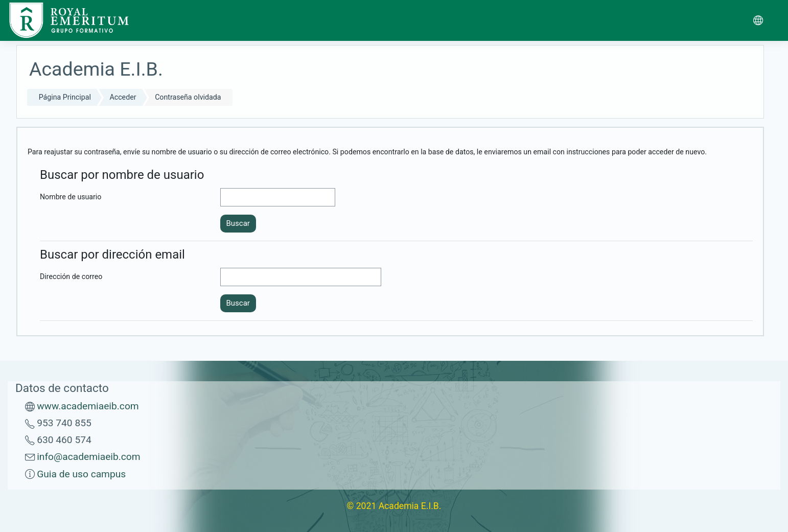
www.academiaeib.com (88, 406)
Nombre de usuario (71, 197)
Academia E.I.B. (410, 506)
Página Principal (65, 97)
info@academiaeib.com (88, 457)
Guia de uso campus (81, 474)
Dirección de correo (71, 276)
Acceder (123, 97)
